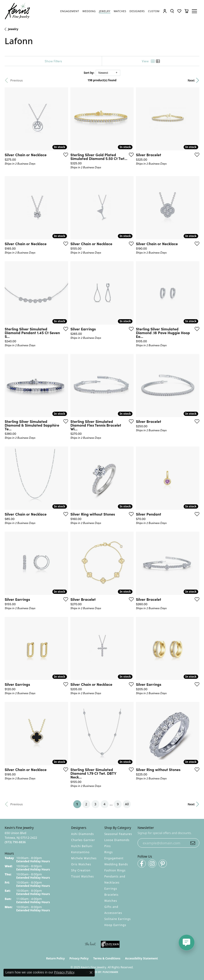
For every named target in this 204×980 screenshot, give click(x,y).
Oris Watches (81, 864)
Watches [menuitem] (111, 901)
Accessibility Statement (141, 958)
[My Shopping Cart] (187, 11)
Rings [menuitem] (109, 852)
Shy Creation (81, 870)
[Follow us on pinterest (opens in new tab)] (163, 864)
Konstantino (80, 852)
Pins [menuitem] (107, 846)
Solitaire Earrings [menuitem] (118, 919)
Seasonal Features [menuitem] (118, 834)
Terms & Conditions (107, 958)
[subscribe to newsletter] (193, 843)
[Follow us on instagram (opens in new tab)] (152, 864)
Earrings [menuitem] (111, 889)
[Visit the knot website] (90, 944)
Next (191, 80)
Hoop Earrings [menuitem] (115, 925)
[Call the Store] (15, 842)
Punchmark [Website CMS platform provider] (111, 972)
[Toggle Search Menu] (172, 11)
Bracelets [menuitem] (111, 895)
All (127, 804)
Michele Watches (84, 858)
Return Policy (55, 958)
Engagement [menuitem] (114, 858)
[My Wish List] (179, 11)
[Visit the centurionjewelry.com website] (110, 944)
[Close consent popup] (91, 973)
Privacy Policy (79, 958)
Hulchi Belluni (82, 846)
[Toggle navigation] (195, 11)
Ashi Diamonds (82, 834)
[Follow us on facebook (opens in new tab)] (142, 864)
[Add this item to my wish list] (66, 155)
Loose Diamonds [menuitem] (117, 840)
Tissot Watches (82, 876)
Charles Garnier (83, 840)
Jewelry (13, 29)
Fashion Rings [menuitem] (115, 870)
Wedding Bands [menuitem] (116, 864)
